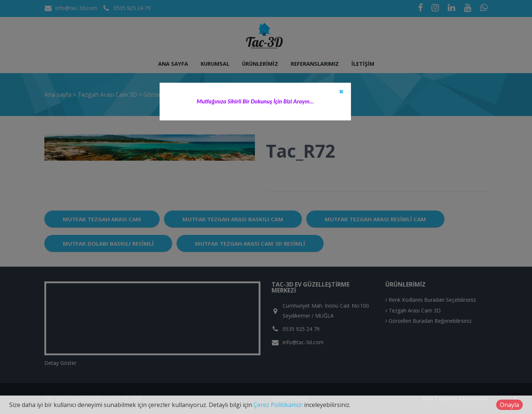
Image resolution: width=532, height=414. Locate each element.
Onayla (509, 405)
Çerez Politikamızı (278, 405)
